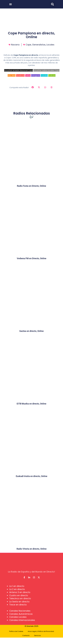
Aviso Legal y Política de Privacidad (41, 631)
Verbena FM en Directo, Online (32, 258)
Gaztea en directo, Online (31, 331)
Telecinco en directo (20, 598)
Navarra (15, 45)
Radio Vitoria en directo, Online (32, 549)
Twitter (28, 75)
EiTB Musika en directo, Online (31, 404)
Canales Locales (18, 617)
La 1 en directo (17, 586)
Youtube (44, 75)
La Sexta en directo (19, 602)
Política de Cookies (16, 631)
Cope (28, 45)
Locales (50, 45)
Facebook (20, 75)
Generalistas (39, 45)
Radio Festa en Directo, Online (31, 186)
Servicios (37, 635)
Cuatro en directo (19, 595)
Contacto (26, 635)
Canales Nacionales (20, 611)
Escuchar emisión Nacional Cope (19, 70)
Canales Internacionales (22, 620)
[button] (10, 4)
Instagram (36, 75)
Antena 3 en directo (20, 592)
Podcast (52, 75)
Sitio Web (12, 75)
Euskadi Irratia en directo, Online (32, 476)
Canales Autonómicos (21, 614)
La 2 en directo (17, 589)
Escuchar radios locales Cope (46, 70)
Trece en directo (18, 605)
